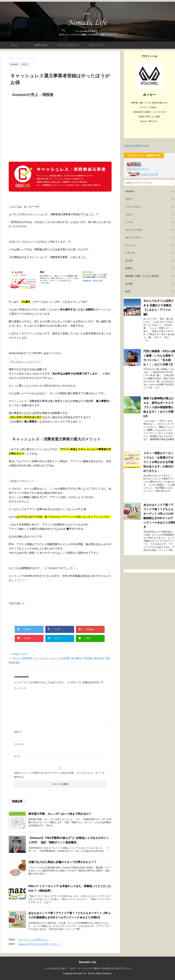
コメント (20, 688)
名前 (18, 732)
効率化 (129, 268)
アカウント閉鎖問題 (22, 658)
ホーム (14, 45)
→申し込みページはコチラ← (25, 362)
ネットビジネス (134, 230)
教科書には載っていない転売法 (142, 276)
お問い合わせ (41, 45)
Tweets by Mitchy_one (136, 145)
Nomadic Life (87, 962)
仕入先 (129, 261)
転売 (128, 291)
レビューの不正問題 (60, 658)
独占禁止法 (99, 658)
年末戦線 (88, 658)
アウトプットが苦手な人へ (33, 940)
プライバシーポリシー (69, 45)
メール (19, 744)
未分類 (129, 284)
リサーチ (130, 253)
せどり (25, 654)
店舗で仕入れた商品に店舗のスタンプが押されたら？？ (63, 862)
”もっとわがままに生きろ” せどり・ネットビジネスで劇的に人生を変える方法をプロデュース (87, 968)
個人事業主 (77, 658)
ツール (129, 222)
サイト (17, 756)
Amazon (16, 654)
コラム (129, 214)
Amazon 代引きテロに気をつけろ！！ (40, 944)
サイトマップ (96, 45)
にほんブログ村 (142, 174)
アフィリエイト (134, 207)
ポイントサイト (134, 237)
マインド (130, 245)
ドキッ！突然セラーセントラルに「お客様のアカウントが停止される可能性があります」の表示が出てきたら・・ (158, 462)
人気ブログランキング (137, 169)
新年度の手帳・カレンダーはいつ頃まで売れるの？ (60, 814)
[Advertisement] (60, 127)
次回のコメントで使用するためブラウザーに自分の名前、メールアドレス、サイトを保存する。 (59, 775)
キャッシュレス (41, 658)
